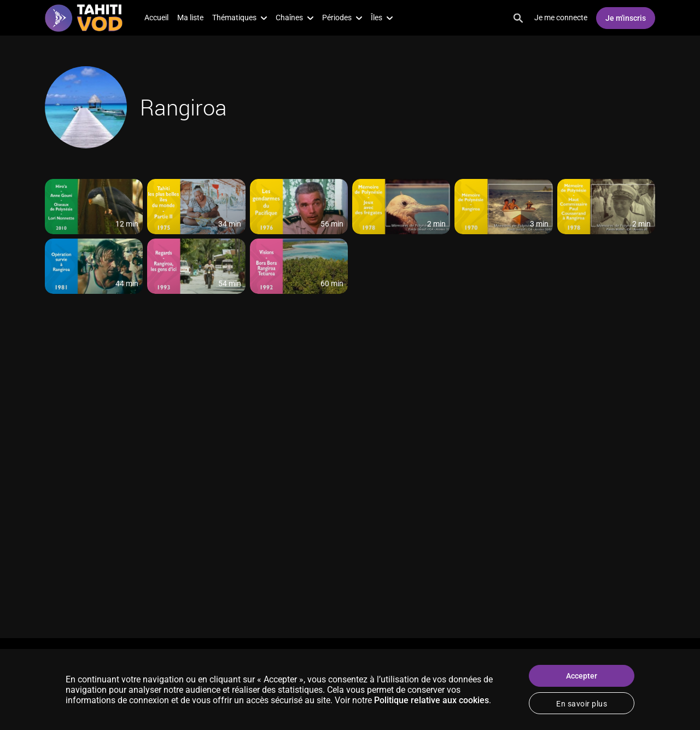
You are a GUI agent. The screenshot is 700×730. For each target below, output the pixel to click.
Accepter (582, 676)
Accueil (156, 18)
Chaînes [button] (294, 18)
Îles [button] (382, 18)
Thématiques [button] (240, 18)
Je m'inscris (626, 18)
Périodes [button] (342, 18)
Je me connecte (561, 18)
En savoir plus (582, 704)
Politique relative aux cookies (431, 700)
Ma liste (190, 18)
